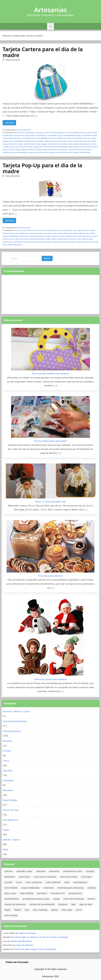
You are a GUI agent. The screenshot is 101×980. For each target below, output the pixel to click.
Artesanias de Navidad (15, 721)
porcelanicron (75, 893)
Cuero (6, 761)
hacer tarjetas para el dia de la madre (28, 233)
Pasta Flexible (10, 800)
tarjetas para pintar (15, 245)
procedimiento (12, 899)
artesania (41, 871)
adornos (9, 871)
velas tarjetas (11, 915)
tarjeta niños (24, 236)
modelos (92, 888)
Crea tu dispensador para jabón (50, 441)
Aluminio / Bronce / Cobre (16, 711)
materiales (48, 888)
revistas (91, 899)
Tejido (6, 830)
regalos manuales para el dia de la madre (57, 144)
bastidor (90, 871)
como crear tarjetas (25, 230)
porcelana (42, 893)
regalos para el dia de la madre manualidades (51, 147)
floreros (6, 233)
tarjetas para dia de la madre (38, 152)
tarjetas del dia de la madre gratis (55, 150)
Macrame (8, 790)
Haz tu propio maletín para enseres (50, 373)
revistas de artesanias (15, 904)
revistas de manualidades (42, 904)
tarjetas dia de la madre (77, 150)
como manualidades (72, 133)
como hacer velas (69, 877)
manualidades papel (44, 138)
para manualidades (16, 141)
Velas (6, 849)
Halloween (8, 780)
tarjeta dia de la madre (87, 233)
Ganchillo (8, 771)
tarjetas (18, 150)
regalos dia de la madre (32, 144)
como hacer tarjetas (65, 230)
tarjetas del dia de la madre (32, 150)
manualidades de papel (72, 135)
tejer (73, 904)
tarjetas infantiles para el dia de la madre (66, 239)
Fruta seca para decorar (51, 576)
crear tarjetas (78, 230)
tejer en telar (86, 904)
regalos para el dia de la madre (21, 147)
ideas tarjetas (30, 135)
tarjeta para (34, 236)
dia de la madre (86, 133)
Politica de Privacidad (17, 962)
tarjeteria (63, 904)
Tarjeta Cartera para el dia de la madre (43, 52)
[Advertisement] (50, 294)
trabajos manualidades (82, 152)
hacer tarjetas (19, 135)
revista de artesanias (74, 899)
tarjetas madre (88, 239)
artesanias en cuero (73, 871)
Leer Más (9, 123)
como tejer (86, 877)
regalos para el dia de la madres (80, 147)
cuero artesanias (34, 882)
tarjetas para (7, 242)
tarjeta (55, 233)
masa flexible (11, 888)
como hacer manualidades (54, 133)
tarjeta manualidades (11, 236)
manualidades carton (55, 135)
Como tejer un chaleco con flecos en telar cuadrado (41, 937)
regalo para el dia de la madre (55, 141)
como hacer (37, 230)
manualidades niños (29, 138)
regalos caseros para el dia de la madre (82, 141)
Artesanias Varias (24, 130)
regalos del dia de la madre (13, 144)
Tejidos (17, 910)
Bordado (7, 741)
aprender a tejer (24, 871)
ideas (67, 882)
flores (11, 233)
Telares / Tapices (11, 840)
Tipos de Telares (27, 933)
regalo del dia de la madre (34, 141)
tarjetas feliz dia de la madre (40, 239)
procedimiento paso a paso (36, 899)
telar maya (67, 910)
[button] (50, 26)
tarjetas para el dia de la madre (61, 152)
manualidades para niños (82, 138)
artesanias (40, 133)
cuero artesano (53, 882)
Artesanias (50, 10)
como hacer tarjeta (49, 230)
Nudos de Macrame (22, 941)
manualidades (41, 135)
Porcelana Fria (10, 820)
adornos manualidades (26, 133)
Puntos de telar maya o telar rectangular (35, 949)
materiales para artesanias (71, 888)
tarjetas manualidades (19, 152)
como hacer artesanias (45, 877)
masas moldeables (30, 888)
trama (79, 910)
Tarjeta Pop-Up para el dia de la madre (42, 168)
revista (57, 899)
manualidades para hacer (62, 138)
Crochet (7, 751)
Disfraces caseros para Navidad (51, 679)
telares (55, 910)
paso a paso (47, 233)
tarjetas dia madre (22, 239)
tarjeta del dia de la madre (68, 233)
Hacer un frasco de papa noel (50, 501)
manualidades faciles (89, 135)
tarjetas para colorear (21, 242)
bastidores (10, 877)
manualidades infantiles (12, 138)
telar (27, 910)
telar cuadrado (40, 910)
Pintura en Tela (11, 810)
